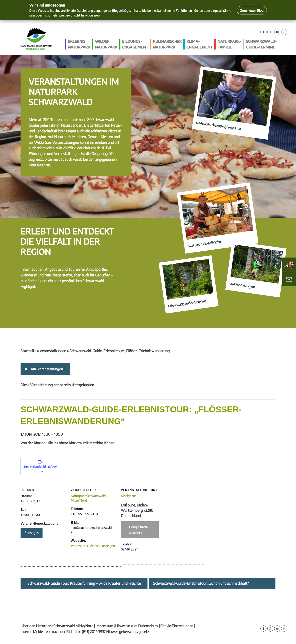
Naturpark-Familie (229, 44)
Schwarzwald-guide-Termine (261, 44)
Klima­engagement (200, 44)
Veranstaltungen (53, 351)
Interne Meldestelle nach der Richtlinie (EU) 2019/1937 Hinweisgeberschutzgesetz (85, 631)
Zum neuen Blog (252, 10)
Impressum (104, 626)
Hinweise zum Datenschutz (137, 626)
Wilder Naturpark (106, 44)
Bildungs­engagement (135, 44)
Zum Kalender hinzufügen (41, 467)
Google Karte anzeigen (138, 530)
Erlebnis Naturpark (79, 44)
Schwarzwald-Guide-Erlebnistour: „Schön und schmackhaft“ (201, 583)
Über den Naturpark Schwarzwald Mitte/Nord (57, 626)
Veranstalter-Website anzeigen (93, 546)
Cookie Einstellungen (177, 626)
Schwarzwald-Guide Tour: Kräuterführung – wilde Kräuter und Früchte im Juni (84, 583)
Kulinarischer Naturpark (167, 44)
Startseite (28, 351)
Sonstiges (32, 533)
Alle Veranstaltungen (46, 369)
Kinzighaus (129, 496)
